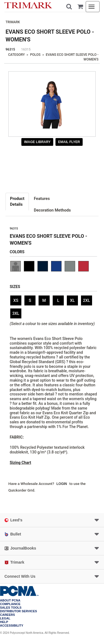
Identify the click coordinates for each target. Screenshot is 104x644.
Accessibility (12, 626)
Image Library (37, 142)
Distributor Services (18, 611)
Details (17, 201)
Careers (7, 615)
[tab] (17, 202)
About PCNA (10, 601)
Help (4, 622)
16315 (26, 49)
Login (62, 484)
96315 (10, 49)
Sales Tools (11, 608)
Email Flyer (69, 142)
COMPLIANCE (10, 604)
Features (42, 199)
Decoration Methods (52, 210)
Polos (35, 55)
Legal (5, 618)
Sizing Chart (20, 463)
